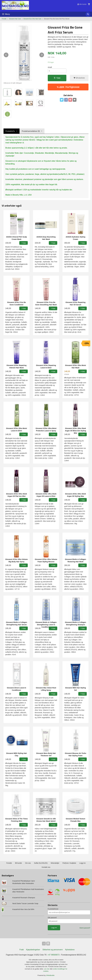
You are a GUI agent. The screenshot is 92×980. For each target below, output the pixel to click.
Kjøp (57, 78)
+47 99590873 (53, 955)
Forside (4, 19)
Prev (9, 54)
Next (44, 54)
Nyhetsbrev (70, 950)
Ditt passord (52, 918)
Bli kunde (18, 863)
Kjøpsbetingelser (33, 950)
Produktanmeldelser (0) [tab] (31, 131)
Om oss (28, 863)
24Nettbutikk (50, 975)
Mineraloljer (55, 863)
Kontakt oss (46, 867)
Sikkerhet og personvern (53, 950)
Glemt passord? (85, 928)
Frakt (22, 950)
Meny (6, 14)
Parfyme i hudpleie (69, 863)
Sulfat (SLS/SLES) (41, 863)
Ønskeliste (79, 78)
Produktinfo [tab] (10, 131)
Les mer (47, 969)
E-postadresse (53, 909)
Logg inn (83, 863)
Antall (50, 67)
